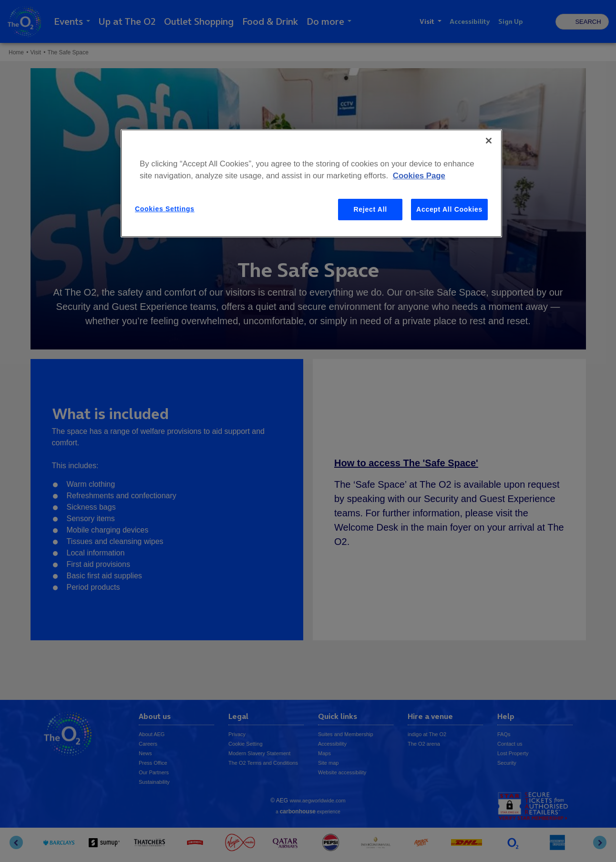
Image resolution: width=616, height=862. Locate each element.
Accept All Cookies (449, 209)
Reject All (370, 209)
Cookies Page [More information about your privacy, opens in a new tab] (419, 176)
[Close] (489, 141)
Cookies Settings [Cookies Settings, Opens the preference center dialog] (165, 209)
